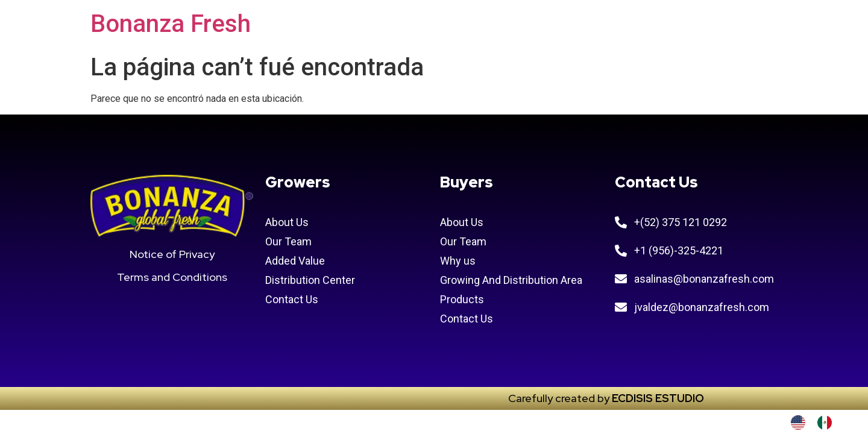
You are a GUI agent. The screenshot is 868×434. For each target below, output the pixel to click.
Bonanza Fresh (171, 24)
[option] (828, 423)
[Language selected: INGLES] (817, 423)
